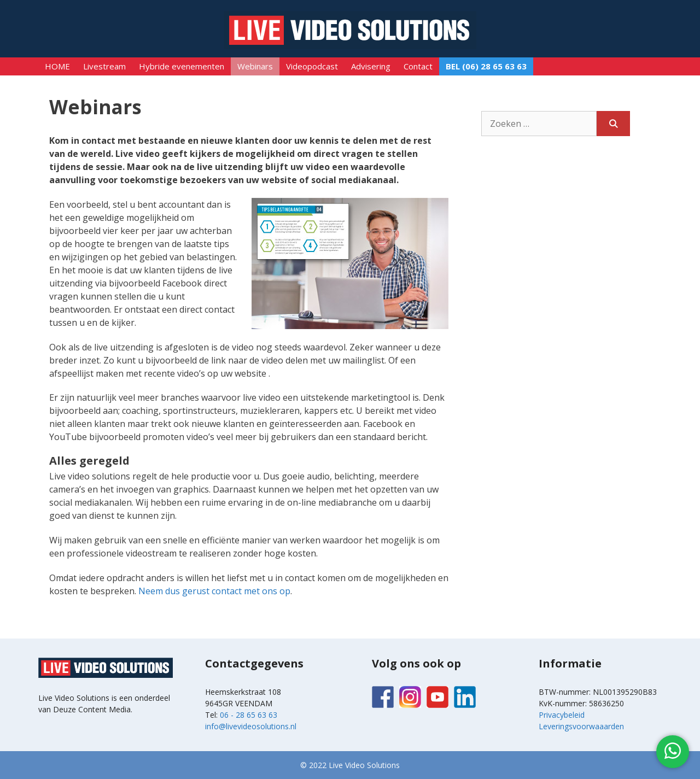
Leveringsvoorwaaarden (581, 726)
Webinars (255, 66)
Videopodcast (312, 66)
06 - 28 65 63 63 (249, 715)
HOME (57, 66)
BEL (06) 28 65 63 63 (486, 66)
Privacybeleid (562, 715)
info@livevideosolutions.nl (251, 726)
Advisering (371, 66)
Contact (418, 66)
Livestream (104, 66)
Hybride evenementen (182, 66)
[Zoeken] (613, 124)
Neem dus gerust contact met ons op (214, 591)
